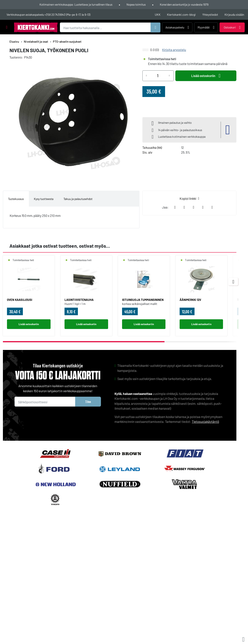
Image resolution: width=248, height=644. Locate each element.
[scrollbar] (120, 342)
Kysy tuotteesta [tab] (44, 199)
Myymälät (206, 27)
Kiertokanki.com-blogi (181, 15)
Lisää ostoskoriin (206, 76)
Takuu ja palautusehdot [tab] (78, 199)
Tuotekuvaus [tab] (16, 199)
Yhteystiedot (210, 15)
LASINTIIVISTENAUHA (79, 300)
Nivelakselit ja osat (36, 42)
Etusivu (14, 42)
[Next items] (233, 282)
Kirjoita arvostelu (174, 50)
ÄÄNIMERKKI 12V (190, 300)
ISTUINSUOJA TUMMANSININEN (143, 300)
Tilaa (88, 401)
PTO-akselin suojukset (67, 42)
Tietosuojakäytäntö (205, 422)
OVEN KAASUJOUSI (20, 300)
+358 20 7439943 (55, 15)
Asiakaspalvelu (177, 27)
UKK (158, 15)
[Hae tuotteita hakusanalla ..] (110, 27)
